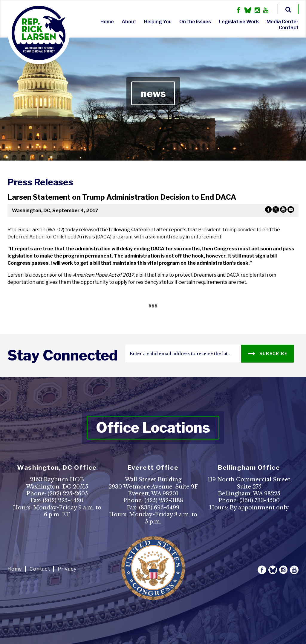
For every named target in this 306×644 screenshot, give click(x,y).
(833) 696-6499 (159, 508)
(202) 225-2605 (68, 494)
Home (107, 22)
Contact (289, 28)
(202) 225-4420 (63, 500)
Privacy (67, 569)
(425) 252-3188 (164, 500)
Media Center (283, 22)
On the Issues (195, 22)
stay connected (63, 355)
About (129, 22)
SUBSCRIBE (268, 353)
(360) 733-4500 (260, 500)
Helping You (158, 22)
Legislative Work (239, 22)
